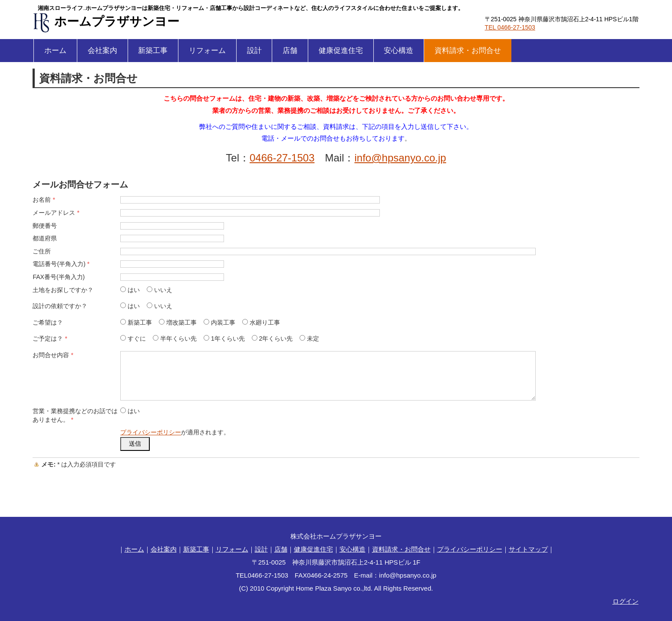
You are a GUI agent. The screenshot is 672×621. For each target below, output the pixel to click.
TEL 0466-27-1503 (510, 27)
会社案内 (102, 51)
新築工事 (153, 51)
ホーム (55, 51)
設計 (254, 51)
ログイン (626, 601)
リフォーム (207, 51)
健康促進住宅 (341, 51)
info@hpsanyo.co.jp (400, 158)
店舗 (290, 51)
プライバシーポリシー (151, 432)
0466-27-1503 (282, 158)
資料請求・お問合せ (468, 51)
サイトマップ (528, 549)
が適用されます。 (175, 432)
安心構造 (399, 51)
